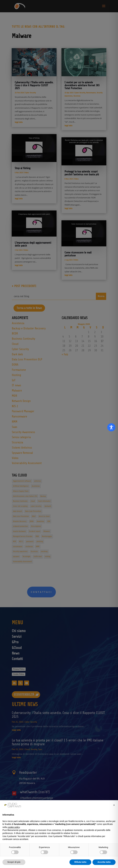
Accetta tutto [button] (104, 862)
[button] (114, 805)
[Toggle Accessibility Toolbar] (111, 427)
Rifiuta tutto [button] (80, 862)
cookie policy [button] (14, 827)
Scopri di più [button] (14, 862)
